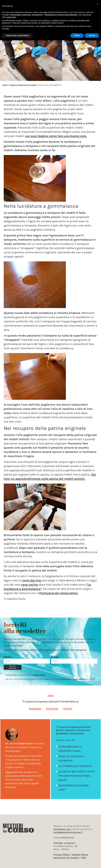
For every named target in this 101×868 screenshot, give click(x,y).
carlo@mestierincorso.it (68, 832)
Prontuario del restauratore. (59, 593)
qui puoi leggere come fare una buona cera (56, 136)
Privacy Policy (39, 675)
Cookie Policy (80, 855)
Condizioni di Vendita (66, 858)
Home (5, 85)
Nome (8, 657)
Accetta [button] (92, 35)
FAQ (84, 858)
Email (55, 657)
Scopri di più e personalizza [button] (17, 35)
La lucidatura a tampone (75, 766)
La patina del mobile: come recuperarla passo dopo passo (76, 776)
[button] (35, 709)
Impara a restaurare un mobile (23, 85)
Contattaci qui (62, 829)
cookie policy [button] (11, 17)
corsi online (30, 585)
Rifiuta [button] (77, 35)
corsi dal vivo (32, 580)
